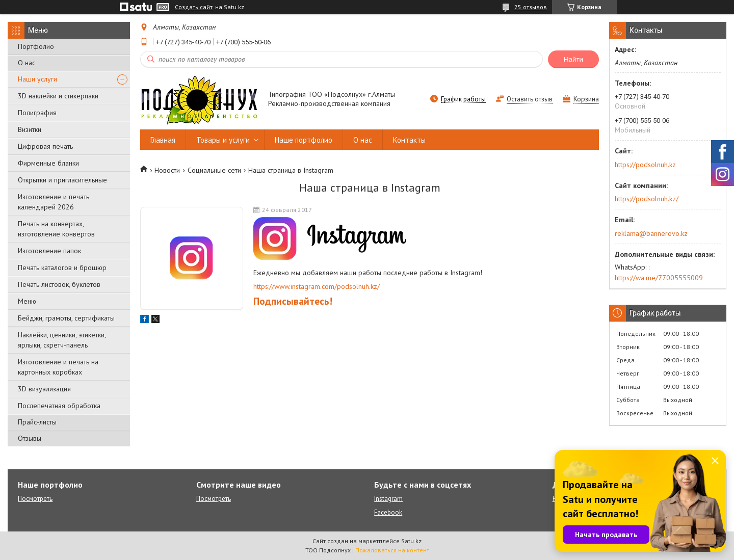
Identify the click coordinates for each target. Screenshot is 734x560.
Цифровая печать (45, 146)
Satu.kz (411, 541)
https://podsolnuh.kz (645, 165)
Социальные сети (214, 170)
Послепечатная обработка (59, 406)
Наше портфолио (304, 140)
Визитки (30, 129)
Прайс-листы (37, 422)
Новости (167, 170)
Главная (163, 140)
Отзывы (30, 438)
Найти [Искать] (573, 59)
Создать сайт (194, 7)
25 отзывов (531, 7)
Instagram (388, 499)
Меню (27, 301)
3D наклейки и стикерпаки (58, 96)
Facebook (388, 512)
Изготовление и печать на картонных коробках (58, 367)
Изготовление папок (49, 251)
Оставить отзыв (530, 99)
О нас (27, 63)
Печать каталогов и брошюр (62, 268)
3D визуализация (44, 389)
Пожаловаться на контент (392, 550)
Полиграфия (37, 113)
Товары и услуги (223, 140)
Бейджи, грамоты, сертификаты (66, 318)
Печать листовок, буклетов (59, 284)
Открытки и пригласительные (62, 180)
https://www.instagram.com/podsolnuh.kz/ (317, 286)
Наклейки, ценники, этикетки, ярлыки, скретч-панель (62, 340)
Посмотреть (35, 499)
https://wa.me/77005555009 (659, 278)
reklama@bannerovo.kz (651, 233)
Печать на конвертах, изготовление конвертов (56, 229)
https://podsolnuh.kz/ (647, 199)
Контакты (409, 140)
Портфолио (36, 46)
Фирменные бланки (48, 163)
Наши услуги (37, 79)
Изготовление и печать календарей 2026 (54, 202)
